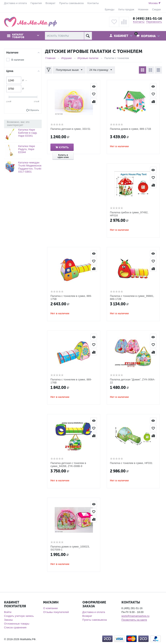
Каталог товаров (18, 36)
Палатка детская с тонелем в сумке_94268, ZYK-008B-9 (68, 465)
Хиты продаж (126, 9)
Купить (64, 147)
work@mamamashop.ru (135, 616)
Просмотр (94, 86)
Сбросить (34, 110)
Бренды (110, 9)
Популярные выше (69, 70)
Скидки (156, 9)
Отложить (94, 94)
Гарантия (36, 3)
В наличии (18, 60)
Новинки (143, 9)
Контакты (93, 3)
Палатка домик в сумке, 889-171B (130, 129)
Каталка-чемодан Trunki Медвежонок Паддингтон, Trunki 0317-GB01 (30, 167)
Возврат (51, 3)
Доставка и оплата (15, 3)
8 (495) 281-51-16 (147, 18)
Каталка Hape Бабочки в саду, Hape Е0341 (28, 133)
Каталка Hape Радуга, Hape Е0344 (27, 149)
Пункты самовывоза (71, 3)
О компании (50, 608)
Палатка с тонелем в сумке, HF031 (131, 463)
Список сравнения (15, 627)
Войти (8, 612)
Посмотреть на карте (134, 620)
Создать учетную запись (19, 616)
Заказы (8, 620)
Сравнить (94, 101)
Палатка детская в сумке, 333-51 (70, 129)
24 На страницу (101, 70)
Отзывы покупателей (56, 612)
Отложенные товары (17, 624)
